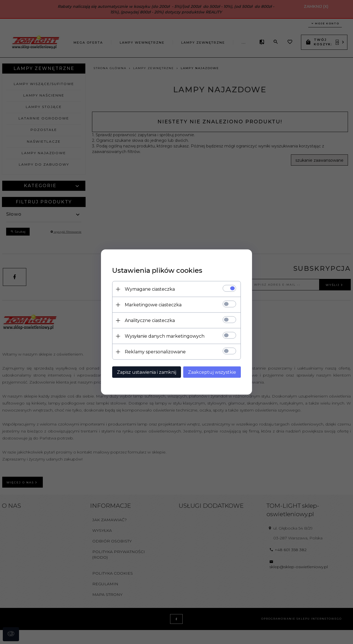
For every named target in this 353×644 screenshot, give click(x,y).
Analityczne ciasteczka (150, 320)
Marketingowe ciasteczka (153, 305)
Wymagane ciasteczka (150, 289)
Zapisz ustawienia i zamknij (147, 372)
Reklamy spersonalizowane (155, 352)
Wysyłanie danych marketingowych (165, 336)
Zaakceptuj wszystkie (212, 372)
